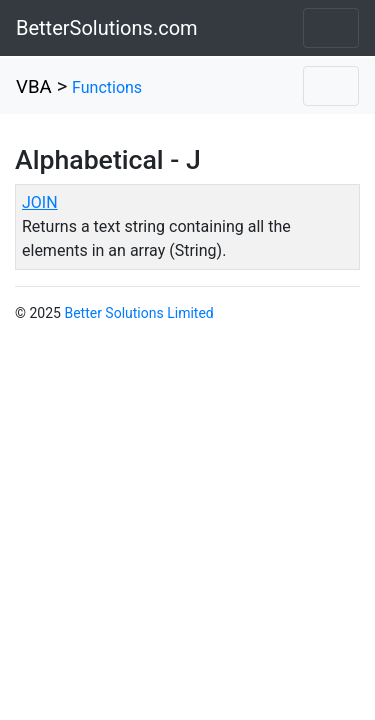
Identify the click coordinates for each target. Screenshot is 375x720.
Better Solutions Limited (138, 313)
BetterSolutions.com (107, 28)
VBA (34, 87)
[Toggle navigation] (331, 28)
